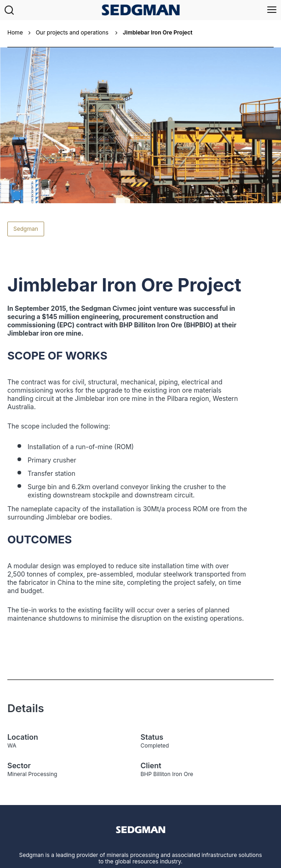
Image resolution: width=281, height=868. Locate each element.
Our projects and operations (73, 33)
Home (15, 33)
